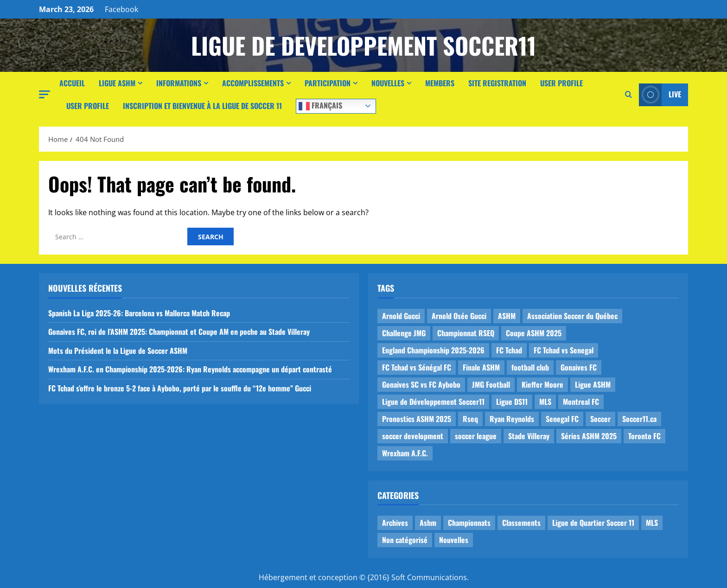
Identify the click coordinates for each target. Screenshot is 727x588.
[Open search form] (628, 95)
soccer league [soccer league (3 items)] (476, 436)
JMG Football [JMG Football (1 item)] (491, 384)
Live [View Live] (660, 95)
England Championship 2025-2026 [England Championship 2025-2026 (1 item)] (433, 350)
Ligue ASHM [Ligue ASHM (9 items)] (593, 384)
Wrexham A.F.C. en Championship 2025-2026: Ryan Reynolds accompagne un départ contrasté (190, 369)
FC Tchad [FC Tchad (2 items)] (509, 350)
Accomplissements (253, 83)
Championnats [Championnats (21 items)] (469, 523)
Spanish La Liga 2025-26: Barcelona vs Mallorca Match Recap (139, 313)
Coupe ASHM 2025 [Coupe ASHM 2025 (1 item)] (534, 333)
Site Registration (497, 83)
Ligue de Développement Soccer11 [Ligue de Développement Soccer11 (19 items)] (433, 402)
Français (320, 105)
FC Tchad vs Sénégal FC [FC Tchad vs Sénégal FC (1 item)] (417, 367)
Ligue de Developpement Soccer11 (363, 45)
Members (440, 83)
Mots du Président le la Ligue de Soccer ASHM (118, 351)
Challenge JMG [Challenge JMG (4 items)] (404, 333)
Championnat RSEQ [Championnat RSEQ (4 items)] (466, 333)
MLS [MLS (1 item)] (545, 402)
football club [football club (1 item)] (530, 367)
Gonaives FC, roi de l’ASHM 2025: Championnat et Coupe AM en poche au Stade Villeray (179, 332)
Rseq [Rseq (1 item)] (470, 419)
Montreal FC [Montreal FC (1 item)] (581, 402)
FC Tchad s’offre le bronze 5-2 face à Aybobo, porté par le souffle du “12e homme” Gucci (180, 388)
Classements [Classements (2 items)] (521, 523)
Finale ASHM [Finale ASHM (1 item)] (481, 367)
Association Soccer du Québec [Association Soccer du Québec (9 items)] (572, 316)
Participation (328, 83)
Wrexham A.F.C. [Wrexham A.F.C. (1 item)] (405, 453)
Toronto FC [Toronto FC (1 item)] (644, 436)
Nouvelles (388, 83)
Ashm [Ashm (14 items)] (428, 523)
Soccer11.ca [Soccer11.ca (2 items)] (639, 419)
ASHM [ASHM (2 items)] (507, 316)
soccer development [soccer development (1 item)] (413, 436)
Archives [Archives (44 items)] (395, 523)
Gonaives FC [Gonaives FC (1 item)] (579, 367)
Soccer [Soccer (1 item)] (600, 419)
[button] (45, 94)
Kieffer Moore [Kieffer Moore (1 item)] (542, 384)
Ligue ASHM (117, 83)
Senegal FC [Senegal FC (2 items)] (562, 419)
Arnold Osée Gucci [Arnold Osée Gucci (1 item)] (459, 316)
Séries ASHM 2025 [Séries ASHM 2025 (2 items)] (589, 436)
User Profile (561, 83)
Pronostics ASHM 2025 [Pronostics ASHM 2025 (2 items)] (417, 419)
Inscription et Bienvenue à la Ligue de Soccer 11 (202, 106)
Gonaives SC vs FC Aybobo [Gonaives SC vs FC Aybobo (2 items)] (421, 384)
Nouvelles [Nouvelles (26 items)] (454, 540)
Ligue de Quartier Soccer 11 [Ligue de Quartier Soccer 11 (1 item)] (593, 523)
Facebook (121, 9)
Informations (179, 83)
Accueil (72, 83)
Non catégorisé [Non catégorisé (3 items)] (405, 540)
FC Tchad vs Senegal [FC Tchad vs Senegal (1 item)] (564, 350)
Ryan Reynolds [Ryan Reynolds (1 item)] (512, 419)
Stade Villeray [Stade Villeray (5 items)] (529, 436)
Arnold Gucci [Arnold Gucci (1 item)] (401, 316)
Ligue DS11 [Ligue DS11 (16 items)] (512, 402)
